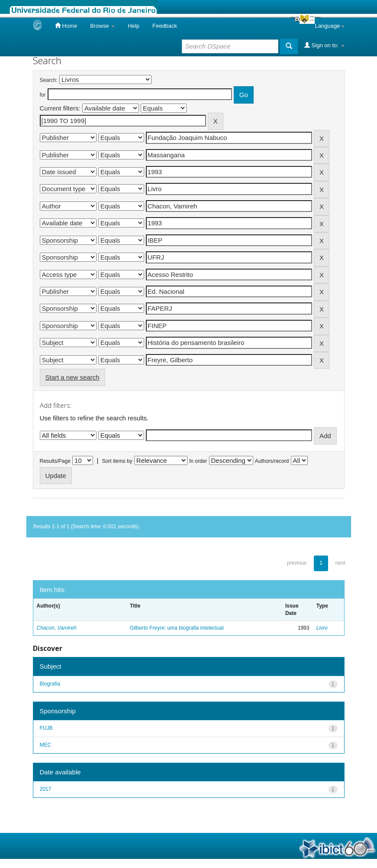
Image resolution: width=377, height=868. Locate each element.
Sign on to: (324, 45)
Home (66, 26)
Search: (49, 80)
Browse (102, 26)
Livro (322, 628)
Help (134, 26)
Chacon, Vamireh (57, 628)
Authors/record (272, 461)
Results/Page (55, 461)
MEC (46, 745)
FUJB (46, 728)
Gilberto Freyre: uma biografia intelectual (177, 628)
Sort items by (117, 461)
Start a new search (72, 377)
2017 (46, 789)
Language (330, 26)
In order (198, 461)
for (43, 95)
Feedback (165, 26)
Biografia (50, 684)
